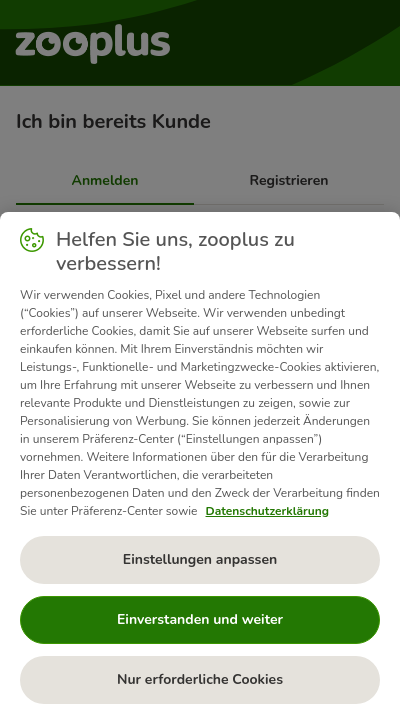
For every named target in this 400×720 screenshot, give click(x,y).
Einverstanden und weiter (200, 619)
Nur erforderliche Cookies (200, 679)
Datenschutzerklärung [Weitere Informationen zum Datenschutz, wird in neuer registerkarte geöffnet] (267, 511)
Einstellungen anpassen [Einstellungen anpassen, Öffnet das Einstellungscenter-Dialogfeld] (200, 559)
